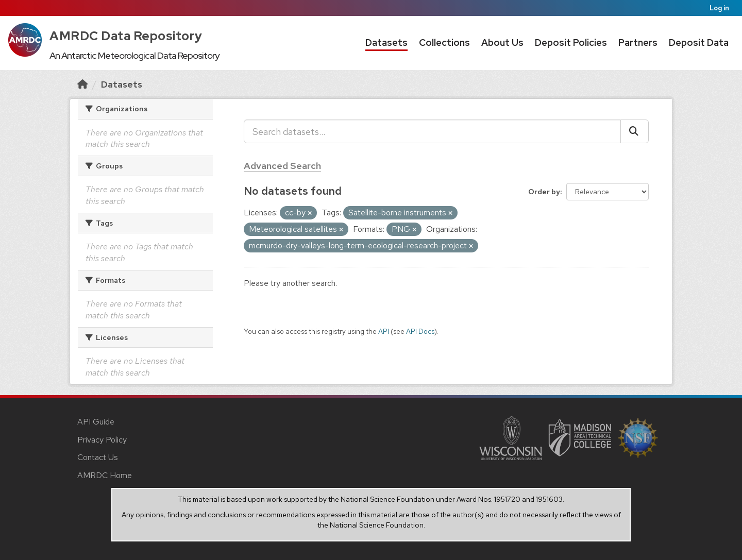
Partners (638, 43)
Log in (719, 8)
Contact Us (98, 457)
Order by (544, 192)
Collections (444, 43)
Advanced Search (282, 166)
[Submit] (635, 131)
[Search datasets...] (432, 131)
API (384, 331)
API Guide (96, 422)
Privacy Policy (102, 440)
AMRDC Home (105, 475)
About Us (502, 43)
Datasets (386, 43)
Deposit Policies (571, 43)
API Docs (420, 331)
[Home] (82, 84)
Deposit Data (699, 43)
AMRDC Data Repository (126, 36)
